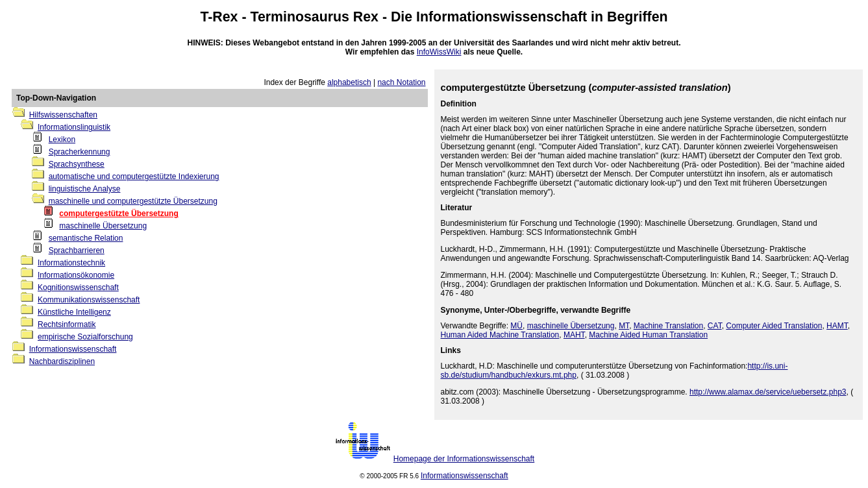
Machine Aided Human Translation (648, 335)
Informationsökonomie (76, 275)
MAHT (574, 335)
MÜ (516, 326)
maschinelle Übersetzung (103, 226)
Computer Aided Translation (774, 326)
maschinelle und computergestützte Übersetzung (133, 201)
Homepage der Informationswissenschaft (464, 459)
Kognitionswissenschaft (78, 287)
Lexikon (62, 140)
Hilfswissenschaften (63, 115)
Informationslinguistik (74, 127)
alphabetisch (349, 82)
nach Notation (401, 82)
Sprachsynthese (77, 164)
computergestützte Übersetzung (118, 213)
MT (624, 326)
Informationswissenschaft (502, 17)
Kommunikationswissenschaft (89, 300)
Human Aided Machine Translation (500, 335)
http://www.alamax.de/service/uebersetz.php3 (768, 392)
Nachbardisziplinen (62, 361)
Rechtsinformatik (67, 324)
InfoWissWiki (439, 52)
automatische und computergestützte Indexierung (134, 177)
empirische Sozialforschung (85, 337)
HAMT (837, 326)
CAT (715, 326)
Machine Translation (668, 326)
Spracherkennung (80, 152)
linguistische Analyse (85, 189)
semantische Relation (86, 238)
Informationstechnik (71, 263)
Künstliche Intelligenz (74, 312)
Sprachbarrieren (77, 250)
